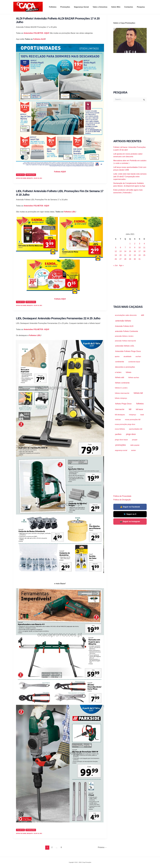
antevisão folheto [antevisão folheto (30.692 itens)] (123, 321)
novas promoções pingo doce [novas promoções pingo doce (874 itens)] (125, 424)
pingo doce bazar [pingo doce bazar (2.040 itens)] (121, 440)
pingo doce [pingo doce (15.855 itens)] (131, 434)
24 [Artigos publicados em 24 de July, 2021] (140, 255)
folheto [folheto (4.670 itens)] (129, 372)
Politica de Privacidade (122, 496)
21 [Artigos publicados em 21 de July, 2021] (125, 255)
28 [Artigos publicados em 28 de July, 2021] (125, 259)
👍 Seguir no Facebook (130, 507)
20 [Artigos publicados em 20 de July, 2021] (120, 255)
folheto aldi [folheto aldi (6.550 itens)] (120, 377)
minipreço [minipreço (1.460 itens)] (133, 415)
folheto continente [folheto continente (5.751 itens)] (122, 383)
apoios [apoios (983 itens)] (117, 356)
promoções (31, 175)
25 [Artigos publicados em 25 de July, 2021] (144, 255)
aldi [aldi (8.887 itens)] (142, 315)
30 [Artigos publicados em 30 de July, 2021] (135, 259)
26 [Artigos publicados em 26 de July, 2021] (116, 259)
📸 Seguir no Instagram (130, 521)
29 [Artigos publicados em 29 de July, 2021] (130, 259)
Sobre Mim (117, 7)
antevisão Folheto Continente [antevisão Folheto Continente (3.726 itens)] (126, 331)
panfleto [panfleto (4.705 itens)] (118, 434)
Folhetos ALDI (39, 39)
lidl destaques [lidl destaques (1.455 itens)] (120, 415)
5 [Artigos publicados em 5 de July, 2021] (116, 248)
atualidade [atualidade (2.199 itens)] (127, 356)
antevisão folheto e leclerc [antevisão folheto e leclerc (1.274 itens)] (124, 336)
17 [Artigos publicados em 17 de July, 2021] (140, 251)
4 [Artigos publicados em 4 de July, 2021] (144, 244)
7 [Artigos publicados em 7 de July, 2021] (125, 248)
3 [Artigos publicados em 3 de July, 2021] (139, 244)
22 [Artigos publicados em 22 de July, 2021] (130, 255)
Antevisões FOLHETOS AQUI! (37, 33)
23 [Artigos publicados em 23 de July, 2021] (135, 255)
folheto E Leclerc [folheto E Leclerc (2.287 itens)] (121, 388)
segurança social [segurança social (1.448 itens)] (121, 450)
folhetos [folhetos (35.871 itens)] (140, 404)
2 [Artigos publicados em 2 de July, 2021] (135, 244)
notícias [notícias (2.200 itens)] (118, 419)
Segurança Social (83, 7)
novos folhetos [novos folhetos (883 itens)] (120, 429)
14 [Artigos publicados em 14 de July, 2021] (125, 251)
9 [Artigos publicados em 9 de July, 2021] (135, 248)
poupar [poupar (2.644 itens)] (135, 440)
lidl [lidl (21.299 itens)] (130, 409)
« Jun (115, 265)
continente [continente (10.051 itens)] (119, 362)
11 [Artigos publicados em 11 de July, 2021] (144, 248)
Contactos (129, 7)
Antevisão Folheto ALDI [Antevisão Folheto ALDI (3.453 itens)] (124, 326)
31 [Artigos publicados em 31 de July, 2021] (140, 259)
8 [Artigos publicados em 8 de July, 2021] (130, 248)
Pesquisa (141, 7)
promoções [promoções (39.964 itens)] (121, 445)
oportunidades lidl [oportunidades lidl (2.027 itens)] (136, 429)
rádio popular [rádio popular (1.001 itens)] (135, 445)
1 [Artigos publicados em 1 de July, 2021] (130, 244)
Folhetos (55, 7)
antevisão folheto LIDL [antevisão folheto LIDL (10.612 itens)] (125, 346)
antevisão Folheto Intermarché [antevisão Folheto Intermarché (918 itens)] (125, 341)
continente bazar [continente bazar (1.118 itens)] (134, 362)
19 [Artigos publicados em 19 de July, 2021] (116, 255)
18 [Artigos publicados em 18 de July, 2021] (144, 251)
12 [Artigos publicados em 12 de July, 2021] (116, 251)
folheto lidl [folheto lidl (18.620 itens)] (138, 393)
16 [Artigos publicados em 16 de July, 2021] (135, 251)
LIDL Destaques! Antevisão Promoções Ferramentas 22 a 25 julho (58, 318)
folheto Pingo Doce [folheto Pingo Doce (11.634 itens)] (123, 404)
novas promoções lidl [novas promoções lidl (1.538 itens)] (133, 420)
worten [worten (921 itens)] (133, 450)
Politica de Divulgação (122, 500)
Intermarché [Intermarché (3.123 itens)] (120, 409)
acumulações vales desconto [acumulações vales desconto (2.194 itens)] (126, 315)
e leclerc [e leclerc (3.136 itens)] (118, 372)
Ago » (121, 265)
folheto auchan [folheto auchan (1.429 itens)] (134, 377)
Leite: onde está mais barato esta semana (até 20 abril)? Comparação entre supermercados (130, 177)
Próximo (102, 847)
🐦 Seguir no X (130, 514)
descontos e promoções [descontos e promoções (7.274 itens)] (125, 367)
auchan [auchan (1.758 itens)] (138, 356)
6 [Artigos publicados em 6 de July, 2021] (120, 248)
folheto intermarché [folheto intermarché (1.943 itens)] (122, 393)
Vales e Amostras (101, 7)
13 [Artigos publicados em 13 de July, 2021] (120, 251)
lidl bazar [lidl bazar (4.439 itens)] (139, 409)
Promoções (67, 7)
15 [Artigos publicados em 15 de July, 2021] (130, 251)
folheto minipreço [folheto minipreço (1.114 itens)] (121, 398)
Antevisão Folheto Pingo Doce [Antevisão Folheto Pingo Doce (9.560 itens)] (128, 351)
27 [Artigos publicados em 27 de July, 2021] (120, 259)
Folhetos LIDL (70, 212)
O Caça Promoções (15, 12)
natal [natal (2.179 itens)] (142, 415)
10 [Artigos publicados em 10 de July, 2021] (140, 248)
